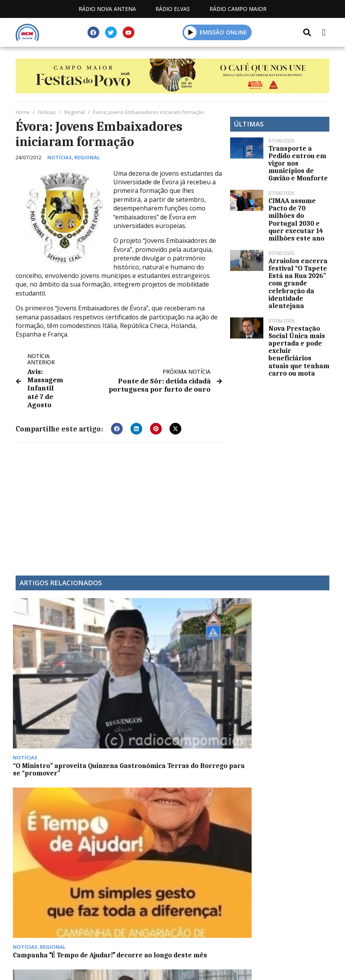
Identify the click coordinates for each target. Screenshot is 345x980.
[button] (190, 32)
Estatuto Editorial (111, 930)
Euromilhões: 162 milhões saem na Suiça (284, 665)
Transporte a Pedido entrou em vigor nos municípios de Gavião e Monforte (298, 163)
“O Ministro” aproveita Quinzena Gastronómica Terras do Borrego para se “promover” (50, 672)
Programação (185, 930)
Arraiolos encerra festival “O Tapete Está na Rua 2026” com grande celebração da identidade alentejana (298, 283)
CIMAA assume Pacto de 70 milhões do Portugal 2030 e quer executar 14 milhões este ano (296, 219)
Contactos (246, 930)
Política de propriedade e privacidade (173, 939)
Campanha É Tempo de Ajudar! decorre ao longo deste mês (132, 665)
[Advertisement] (119, 501)
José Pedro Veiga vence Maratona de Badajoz (208, 665)
